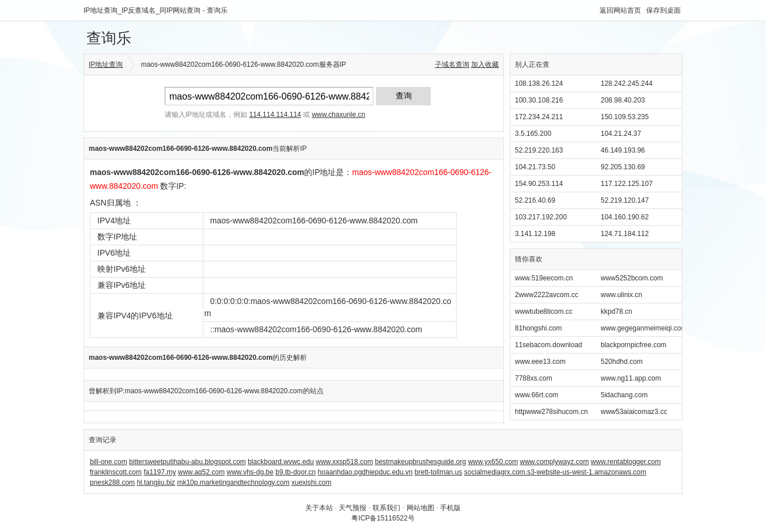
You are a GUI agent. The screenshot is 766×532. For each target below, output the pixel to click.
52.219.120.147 (625, 200)
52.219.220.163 (539, 150)
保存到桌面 (663, 10)
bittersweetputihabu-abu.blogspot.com (187, 462)
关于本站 (319, 508)
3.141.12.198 (535, 234)
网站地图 (420, 508)
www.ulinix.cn (621, 295)
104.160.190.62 (625, 217)
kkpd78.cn (617, 311)
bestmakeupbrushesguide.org (420, 462)
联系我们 (386, 508)
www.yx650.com (493, 462)
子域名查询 (452, 64)
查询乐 (109, 38)
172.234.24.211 (539, 117)
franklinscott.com (116, 472)
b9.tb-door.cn (295, 472)
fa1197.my (160, 472)
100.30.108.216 (539, 100)
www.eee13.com (540, 362)
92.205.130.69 (623, 167)
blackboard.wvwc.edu (281, 462)
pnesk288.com (112, 482)
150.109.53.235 (625, 117)
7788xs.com (534, 378)
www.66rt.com (536, 395)
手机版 (450, 508)
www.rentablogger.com (626, 462)
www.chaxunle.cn (338, 115)
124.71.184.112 (625, 234)
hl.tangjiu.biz (156, 482)
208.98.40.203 (623, 100)
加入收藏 (485, 64)
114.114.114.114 (275, 115)
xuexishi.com (311, 482)
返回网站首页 (620, 10)
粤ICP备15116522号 (383, 518)
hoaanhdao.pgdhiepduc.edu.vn (365, 472)
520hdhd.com (622, 362)
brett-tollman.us (439, 472)
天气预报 (352, 508)
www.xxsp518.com (344, 462)
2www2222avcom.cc (547, 295)
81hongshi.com (538, 328)
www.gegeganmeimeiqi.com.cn (648, 328)
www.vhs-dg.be (250, 472)
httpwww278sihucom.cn (551, 412)
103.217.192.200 (541, 217)
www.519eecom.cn (544, 278)
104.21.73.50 (535, 167)
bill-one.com (109, 462)
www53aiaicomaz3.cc (634, 412)
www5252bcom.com (632, 278)
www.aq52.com (201, 472)
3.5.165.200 (533, 134)
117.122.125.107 (627, 184)
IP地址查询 (106, 64)
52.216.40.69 (535, 200)
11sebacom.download (549, 345)
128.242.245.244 (627, 83)
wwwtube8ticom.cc (544, 311)
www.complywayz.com (554, 462)
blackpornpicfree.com (634, 345)
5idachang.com (624, 395)
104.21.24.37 (621, 134)
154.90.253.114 (539, 184)
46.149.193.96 (623, 150)
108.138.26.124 (539, 83)
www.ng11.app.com (631, 378)
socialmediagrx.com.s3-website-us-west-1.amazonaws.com (555, 472)
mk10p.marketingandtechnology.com (233, 482)
